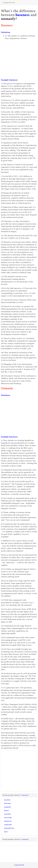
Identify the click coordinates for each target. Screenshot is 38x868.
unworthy (8, 818)
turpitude (8, 825)
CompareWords (9, 3)
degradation (9, 828)
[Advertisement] (19, 59)
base (6, 832)
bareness (8, 803)
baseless (7, 800)
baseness (23, 15)
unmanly (8, 807)
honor (6, 810)
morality (8, 814)
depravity (8, 821)
